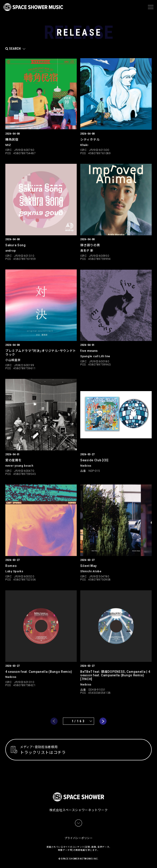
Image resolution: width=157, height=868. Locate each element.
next (103, 721)
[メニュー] (151, 7)
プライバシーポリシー (79, 838)
